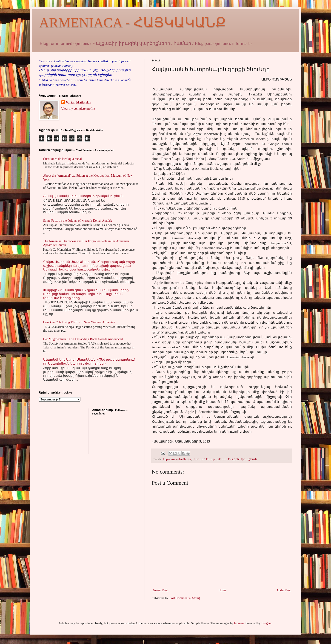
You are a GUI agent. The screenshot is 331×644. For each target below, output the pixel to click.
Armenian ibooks (181, 459)
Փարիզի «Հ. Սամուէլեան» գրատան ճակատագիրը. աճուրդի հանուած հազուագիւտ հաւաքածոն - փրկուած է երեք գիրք (86, 294)
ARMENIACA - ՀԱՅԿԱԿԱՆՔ (132, 23)
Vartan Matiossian (79, 102)
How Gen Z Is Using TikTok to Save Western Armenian (79, 322)
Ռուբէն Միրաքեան (243, 459)
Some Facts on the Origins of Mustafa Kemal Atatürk (78, 221)
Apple (166, 459)
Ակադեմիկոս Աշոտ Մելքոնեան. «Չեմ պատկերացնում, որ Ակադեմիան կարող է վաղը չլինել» (89, 362)
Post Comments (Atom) (185, 598)
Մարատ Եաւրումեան (209, 459)
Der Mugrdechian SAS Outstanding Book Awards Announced (83, 339)
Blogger (266, 623)
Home (223, 590)
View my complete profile (78, 109)
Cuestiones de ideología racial (63, 159)
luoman (239, 623)
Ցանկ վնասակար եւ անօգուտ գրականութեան (83, 196)
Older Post (284, 590)
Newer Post (160, 590)
